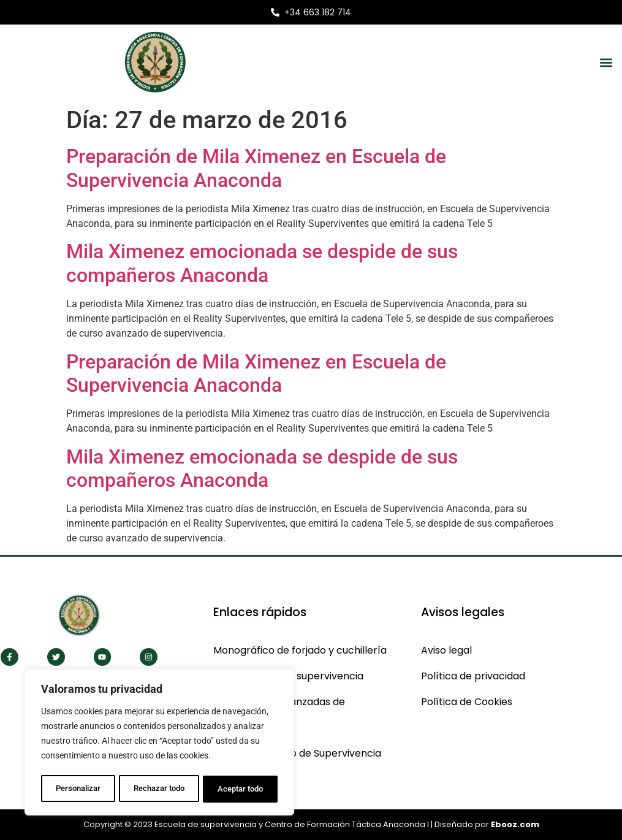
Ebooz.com (515, 824)
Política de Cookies (467, 702)
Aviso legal (446, 650)
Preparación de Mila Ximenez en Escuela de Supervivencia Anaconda (256, 168)
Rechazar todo (159, 789)
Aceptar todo (241, 789)
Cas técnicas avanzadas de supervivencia (279, 715)
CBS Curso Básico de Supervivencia (297, 753)
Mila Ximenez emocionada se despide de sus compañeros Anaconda (262, 263)
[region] (159, 744)
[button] (606, 62)
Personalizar (78, 789)
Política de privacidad (473, 676)
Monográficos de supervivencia (288, 676)
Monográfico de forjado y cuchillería (300, 650)
